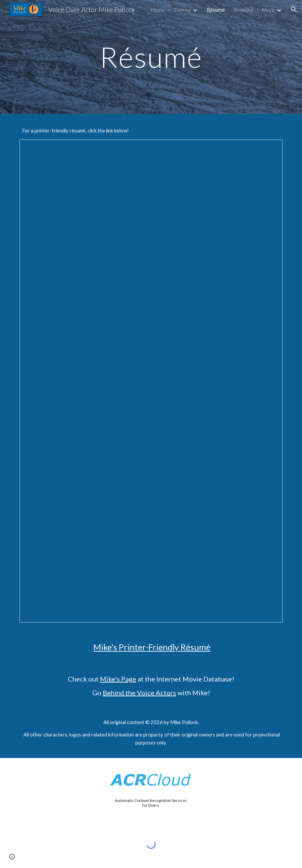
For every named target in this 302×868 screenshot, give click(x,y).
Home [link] (158, 10)
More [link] (268, 10)
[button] (294, 9)
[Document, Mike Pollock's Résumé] (151, 381)
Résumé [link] (216, 10)
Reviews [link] (243, 10)
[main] (151, 57)
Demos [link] (182, 10)
